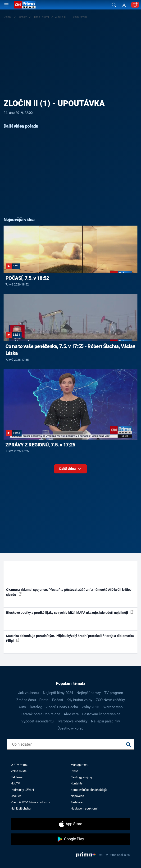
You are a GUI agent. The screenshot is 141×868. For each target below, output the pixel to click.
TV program (114, 693)
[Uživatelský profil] (124, 5)
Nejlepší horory (89, 693)
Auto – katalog (30, 707)
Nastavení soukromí (84, 808)
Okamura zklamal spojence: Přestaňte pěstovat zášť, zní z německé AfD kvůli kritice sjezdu (69, 592)
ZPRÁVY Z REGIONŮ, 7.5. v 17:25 (40, 445)
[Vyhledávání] (114, 5)
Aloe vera (71, 714)
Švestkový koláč (70, 728)
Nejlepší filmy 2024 (58, 693)
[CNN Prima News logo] (25, 5)
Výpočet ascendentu (37, 721)
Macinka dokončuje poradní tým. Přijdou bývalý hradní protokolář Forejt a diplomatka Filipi (70, 638)
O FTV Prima (19, 765)
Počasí (58, 700)
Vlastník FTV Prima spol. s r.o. (30, 802)
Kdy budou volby (79, 700)
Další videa (70, 468)
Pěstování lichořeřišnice (101, 714)
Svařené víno (113, 707)
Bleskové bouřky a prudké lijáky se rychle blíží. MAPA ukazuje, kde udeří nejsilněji (70, 612)
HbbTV (15, 783)
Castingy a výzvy (82, 777)
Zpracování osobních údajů (89, 790)
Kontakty (77, 783)
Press (75, 771)
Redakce (77, 802)
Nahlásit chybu (21, 808)
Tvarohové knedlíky (72, 721)
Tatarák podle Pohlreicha (41, 714)
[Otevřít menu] (6, 5)
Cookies (16, 796)
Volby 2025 (90, 707)
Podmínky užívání (22, 790)
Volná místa (19, 771)
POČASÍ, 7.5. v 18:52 (27, 278)
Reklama (17, 777)
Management (80, 765)
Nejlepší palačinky (105, 721)
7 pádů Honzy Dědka (62, 707)
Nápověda (77, 796)
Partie (44, 700)
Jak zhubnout (29, 693)
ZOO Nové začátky (110, 700)
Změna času (26, 700)
